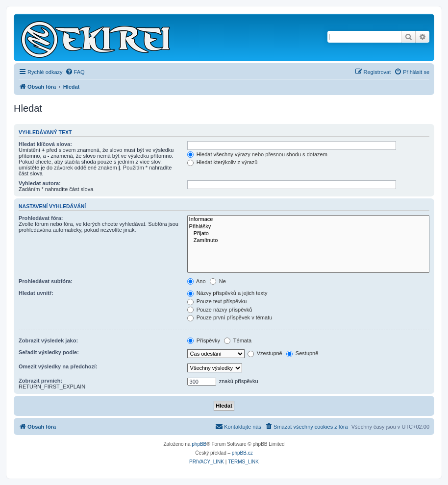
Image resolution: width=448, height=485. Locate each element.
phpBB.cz (242, 453)
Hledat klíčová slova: (45, 144)
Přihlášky (308, 227)
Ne (218, 281)
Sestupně (302, 353)
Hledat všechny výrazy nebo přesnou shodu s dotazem (257, 154)
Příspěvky (204, 340)
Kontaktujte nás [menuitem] (238, 426)
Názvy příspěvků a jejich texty (227, 293)
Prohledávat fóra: (41, 218)
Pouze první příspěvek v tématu (230, 317)
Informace (308, 219)
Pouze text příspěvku (217, 301)
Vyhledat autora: (40, 183)
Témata (238, 340)
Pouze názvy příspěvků (220, 310)
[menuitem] (75, 72)
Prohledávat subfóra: (46, 281)
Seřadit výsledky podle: (49, 352)
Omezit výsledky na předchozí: (58, 366)
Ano (197, 281)
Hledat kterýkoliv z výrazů (223, 162)
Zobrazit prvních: (40, 381)
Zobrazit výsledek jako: (48, 340)
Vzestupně (265, 353)
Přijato (308, 234)
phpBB (199, 444)
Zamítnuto (308, 241)
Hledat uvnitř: (36, 293)
